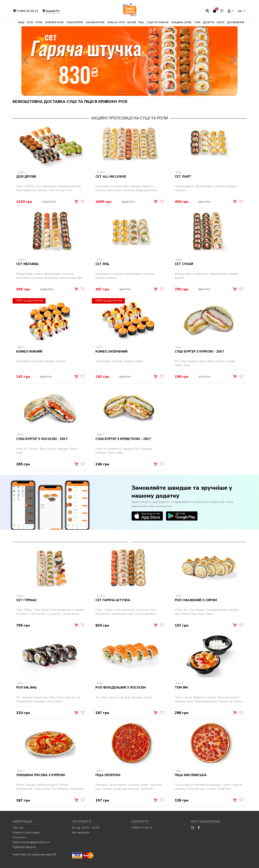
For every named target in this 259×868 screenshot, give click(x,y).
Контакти (19, 837)
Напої (220, 23)
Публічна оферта (24, 847)
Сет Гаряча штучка (113, 600)
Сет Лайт (183, 177)
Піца (141, 23)
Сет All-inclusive (111, 177)
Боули (132, 23)
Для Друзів (26, 177)
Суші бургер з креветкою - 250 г (123, 439)
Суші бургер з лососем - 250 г (42, 439)
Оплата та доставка (26, 832)
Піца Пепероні (108, 775)
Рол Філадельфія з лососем (121, 687)
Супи (197, 23)
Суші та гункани (158, 23)
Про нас (18, 827)
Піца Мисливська (191, 775)
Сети (30, 23)
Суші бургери (75, 23)
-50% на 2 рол (116, 23)
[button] (121, 92)
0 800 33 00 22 (26, 11)
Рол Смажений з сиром (196, 600)
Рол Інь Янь (26, 687)
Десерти (208, 23)
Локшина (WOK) (181, 23)
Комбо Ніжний (29, 352)
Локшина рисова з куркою (41, 775)
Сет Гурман (26, 600)
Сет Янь (102, 264)
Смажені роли (95, 23)
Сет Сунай (184, 264)
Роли (39, 23)
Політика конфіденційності (31, 842)
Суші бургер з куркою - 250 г (200, 352)
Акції (21, 23)
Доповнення (235, 23)
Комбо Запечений (111, 352)
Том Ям (181, 687)
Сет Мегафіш (27, 264)
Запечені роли (54, 23)
